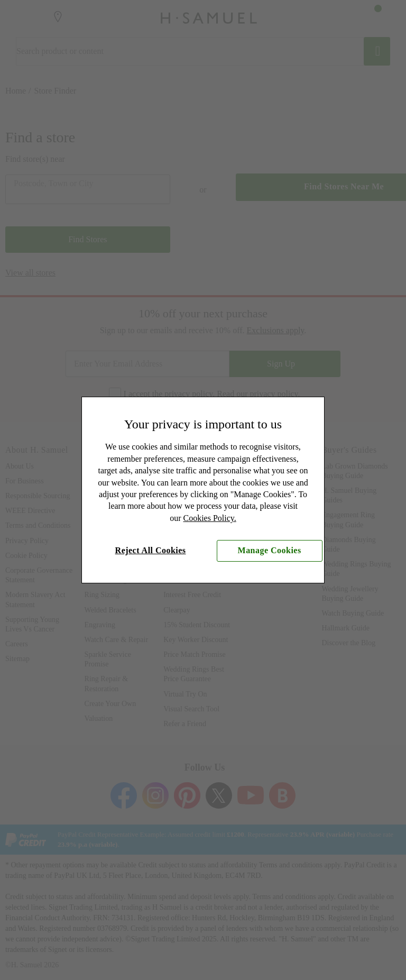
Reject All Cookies (151, 550)
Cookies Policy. (210, 518)
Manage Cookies (270, 550)
